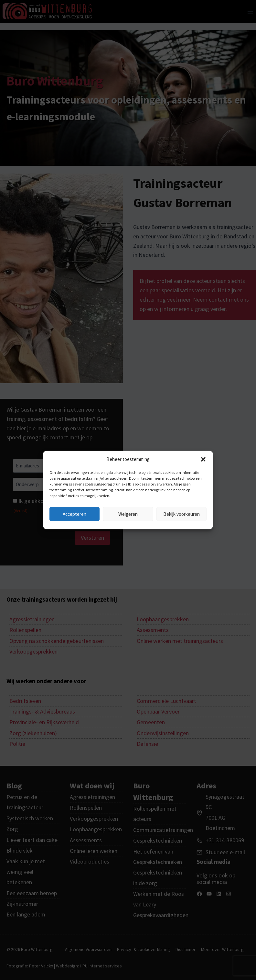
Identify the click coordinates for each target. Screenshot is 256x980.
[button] (203, 459)
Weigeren (128, 514)
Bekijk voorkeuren (181, 514)
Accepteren (75, 514)
